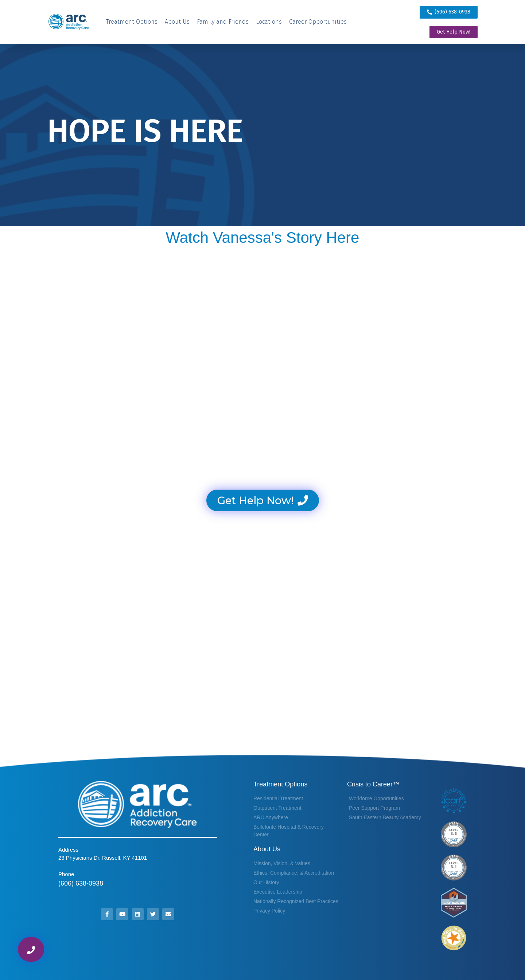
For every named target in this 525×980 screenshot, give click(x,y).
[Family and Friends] (223, 22)
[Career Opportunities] (318, 22)
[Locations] (269, 22)
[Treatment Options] (132, 22)
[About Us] (177, 22)
